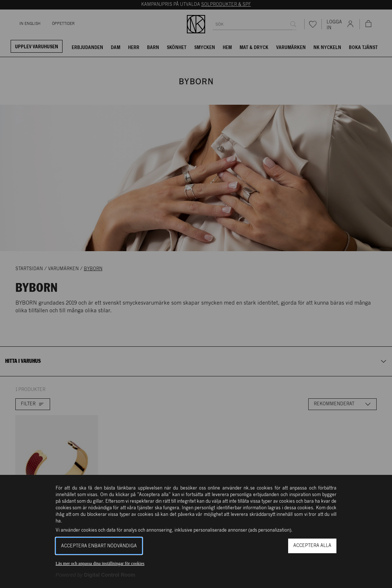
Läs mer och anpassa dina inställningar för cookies (100, 563)
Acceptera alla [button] (312, 546)
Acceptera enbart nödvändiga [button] (99, 546)
